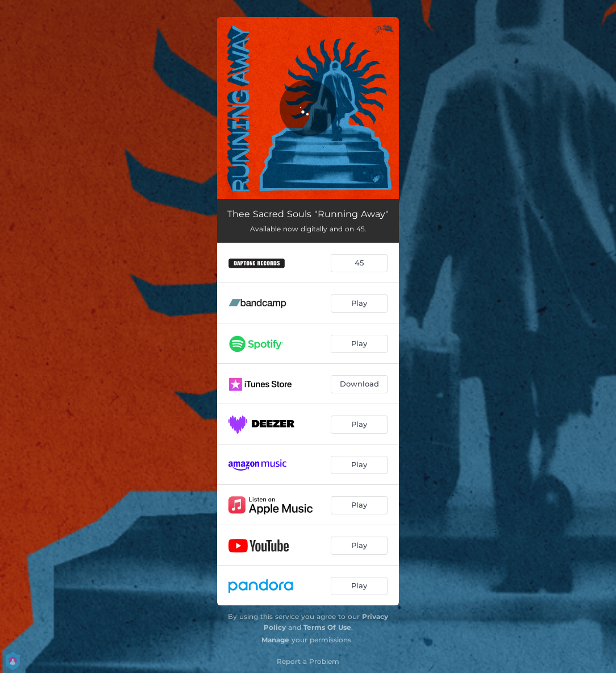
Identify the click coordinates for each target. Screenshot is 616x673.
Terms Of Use (327, 627)
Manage (275, 640)
